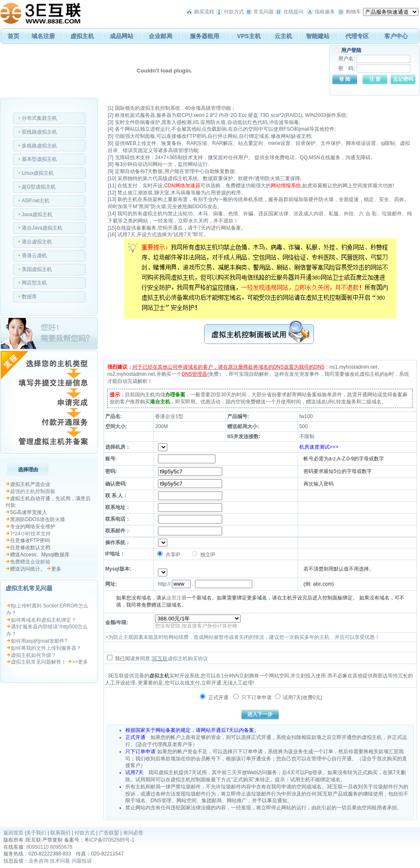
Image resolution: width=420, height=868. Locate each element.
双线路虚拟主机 (39, 132)
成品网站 (122, 36)
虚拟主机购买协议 (188, 659)
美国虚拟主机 (37, 269)
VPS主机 (249, 36)
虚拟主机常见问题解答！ (39, 662)
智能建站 (318, 36)
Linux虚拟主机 (38, 173)
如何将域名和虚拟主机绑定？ (44, 620)
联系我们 (60, 833)
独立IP (204, 555)
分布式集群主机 (39, 118)
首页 (13, 36)
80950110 (38, 847)
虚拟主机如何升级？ (34, 655)
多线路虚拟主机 (39, 146)
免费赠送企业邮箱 (30, 562)
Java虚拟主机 (37, 214)
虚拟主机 (82, 36)
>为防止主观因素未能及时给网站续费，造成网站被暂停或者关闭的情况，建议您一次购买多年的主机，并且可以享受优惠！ (242, 637)
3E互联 (159, 659)
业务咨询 (39, 861)
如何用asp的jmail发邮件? (39, 641)
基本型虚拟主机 (39, 159)
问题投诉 (82, 861)
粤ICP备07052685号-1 (109, 840)
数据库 (29, 297)
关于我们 (36, 833)
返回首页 (13, 833)
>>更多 (80, 662)
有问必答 (133, 833)
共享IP (169, 555)
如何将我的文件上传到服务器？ (46, 648)
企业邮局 (161, 36)
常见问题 (264, 12)
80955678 (61, 847)
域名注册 (43, 36)
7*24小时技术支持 (30, 534)
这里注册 (176, 598)
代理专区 (357, 36)
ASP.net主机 (36, 201)
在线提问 (293, 12)
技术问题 (60, 861)
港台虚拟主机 (37, 242)
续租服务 (325, 12)
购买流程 (204, 12)
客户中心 (396, 36)
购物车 (353, 12)
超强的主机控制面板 (33, 491)
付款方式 (234, 12)
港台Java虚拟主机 (42, 228)
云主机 (283, 36)
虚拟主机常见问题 (29, 588)
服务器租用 (205, 36)
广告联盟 (109, 833)
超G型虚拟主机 (39, 187)
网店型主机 (34, 283)
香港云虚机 (34, 256)
